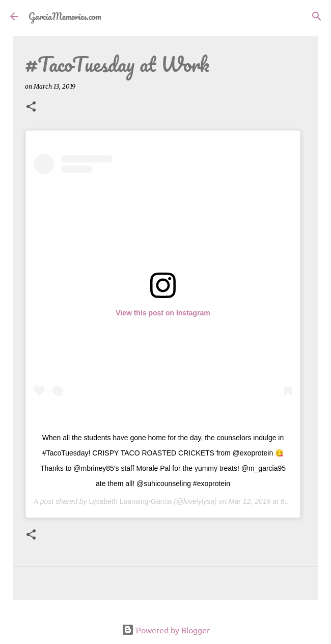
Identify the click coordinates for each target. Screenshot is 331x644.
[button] (31, 107)
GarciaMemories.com (65, 16)
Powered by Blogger (166, 630)
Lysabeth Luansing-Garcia (130, 501)
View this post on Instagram (163, 313)
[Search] (317, 16)
